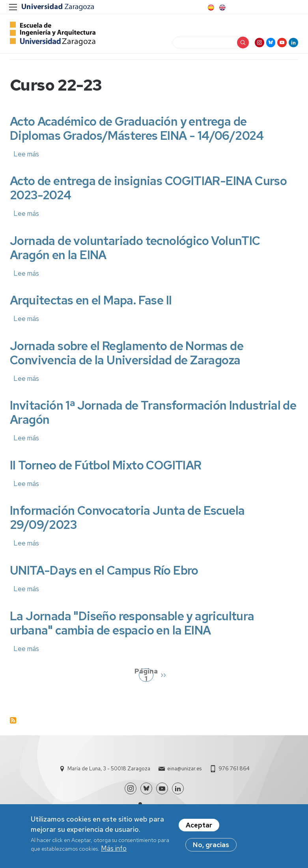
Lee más (26, 160)
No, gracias (211, 846)
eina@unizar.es (184, 775)
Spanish (210, 7)
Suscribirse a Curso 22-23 (13, 727)
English (222, 7)
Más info (114, 849)
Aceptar (199, 826)
